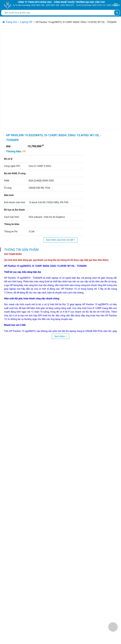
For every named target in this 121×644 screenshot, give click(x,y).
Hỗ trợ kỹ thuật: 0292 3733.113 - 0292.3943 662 (98, 5)
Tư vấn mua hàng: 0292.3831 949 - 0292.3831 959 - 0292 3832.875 (44, 5)
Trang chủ (10, 22)
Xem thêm (60, 336)
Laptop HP (26, 22)
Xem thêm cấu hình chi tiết (60, 240)
